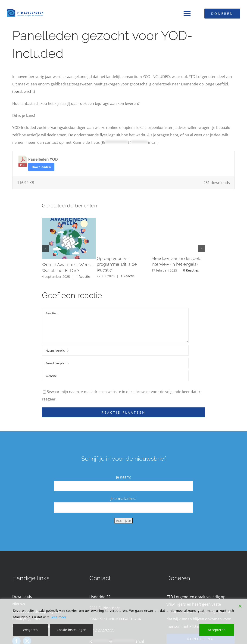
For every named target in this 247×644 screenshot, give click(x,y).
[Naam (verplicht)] (115, 350)
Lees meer (58, 617)
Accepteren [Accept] (217, 630)
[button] (45, 248)
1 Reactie (83, 277)
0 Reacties (191, 270)
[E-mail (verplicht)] (115, 363)
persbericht (24, 91)
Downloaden (41, 167)
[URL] (115, 376)
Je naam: (123, 477)
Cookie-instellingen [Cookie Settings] (72, 630)
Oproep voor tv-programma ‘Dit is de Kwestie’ (117, 264)
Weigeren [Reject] (30, 630)
